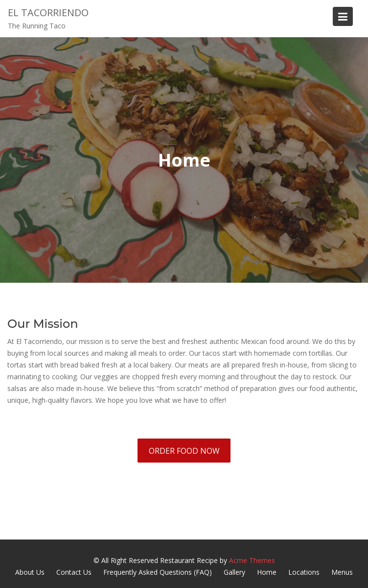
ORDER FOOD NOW (184, 451)
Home (267, 572)
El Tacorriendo (48, 12)
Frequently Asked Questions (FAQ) (158, 572)
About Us (30, 572)
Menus (342, 572)
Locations (304, 572)
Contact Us (74, 572)
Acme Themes (252, 560)
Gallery (234, 572)
